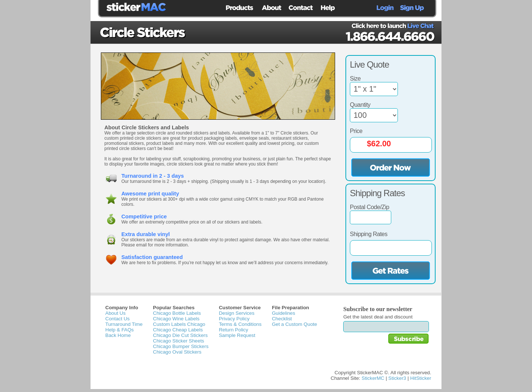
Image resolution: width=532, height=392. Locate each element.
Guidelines (284, 313)
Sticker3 (397, 378)
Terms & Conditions (240, 324)
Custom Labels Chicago (179, 324)
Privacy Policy (234, 319)
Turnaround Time (124, 324)
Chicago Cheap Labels (178, 330)
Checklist (282, 319)
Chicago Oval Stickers (177, 352)
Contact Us (117, 319)
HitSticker (421, 378)
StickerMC (373, 378)
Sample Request (237, 335)
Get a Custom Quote (294, 324)
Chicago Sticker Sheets (179, 341)
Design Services (236, 313)
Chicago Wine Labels (176, 319)
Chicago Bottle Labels (177, 313)
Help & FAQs (120, 330)
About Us (115, 313)
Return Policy (233, 330)
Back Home (118, 335)
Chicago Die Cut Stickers (180, 335)
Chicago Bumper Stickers (181, 346)
